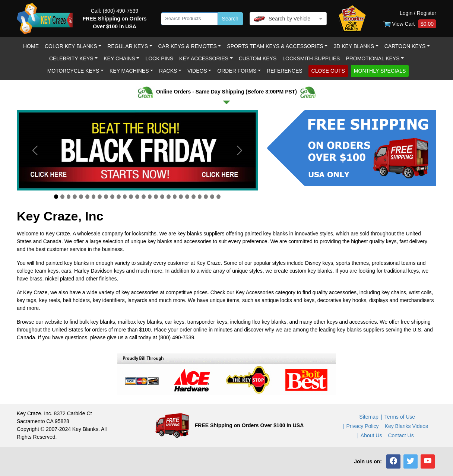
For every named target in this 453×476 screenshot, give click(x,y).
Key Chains (119, 58)
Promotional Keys (373, 58)
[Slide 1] (56, 197)
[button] (393, 461)
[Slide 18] (162, 197)
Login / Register (418, 13)
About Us (371, 435)
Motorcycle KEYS (73, 71)
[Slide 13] (131, 197)
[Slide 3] (69, 197)
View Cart (410, 24)
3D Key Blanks (354, 46)
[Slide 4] (75, 197)
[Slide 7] (94, 197)
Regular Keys (128, 46)
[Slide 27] (218, 197)
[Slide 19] (169, 197)
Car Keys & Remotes (188, 46)
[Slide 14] (137, 197)
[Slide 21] (181, 197)
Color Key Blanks (71, 46)
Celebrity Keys (71, 58)
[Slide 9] (106, 197)
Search (230, 19)
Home (31, 46)
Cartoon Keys (405, 46)
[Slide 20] (175, 197)
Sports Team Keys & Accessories (275, 46)
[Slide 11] (119, 197)
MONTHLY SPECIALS (380, 71)
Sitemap (369, 417)
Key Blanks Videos (406, 426)
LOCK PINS (159, 58)
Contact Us (401, 435)
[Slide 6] (87, 197)
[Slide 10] (112, 197)
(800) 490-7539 (121, 11)
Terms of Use (400, 417)
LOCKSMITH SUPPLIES (311, 58)
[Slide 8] (100, 197)
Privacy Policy (362, 426)
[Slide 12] (125, 197)
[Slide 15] (144, 197)
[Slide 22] (187, 197)
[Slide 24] (200, 197)
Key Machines (129, 71)
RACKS (168, 71)
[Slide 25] (206, 197)
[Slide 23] (194, 197)
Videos (197, 71)
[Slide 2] (62, 197)
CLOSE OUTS (328, 71)
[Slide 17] (156, 197)
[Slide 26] (212, 197)
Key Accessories (204, 58)
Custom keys (258, 58)
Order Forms (237, 71)
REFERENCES (285, 71)
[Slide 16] (150, 197)
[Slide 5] (81, 197)
